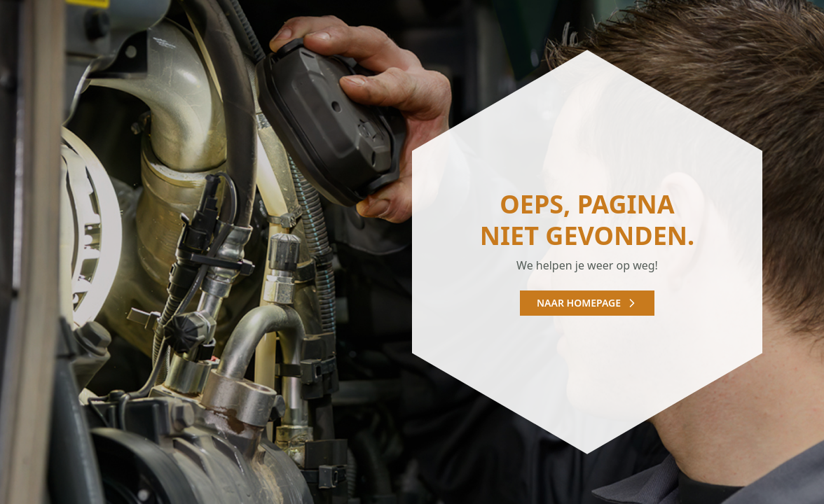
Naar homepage (587, 303)
